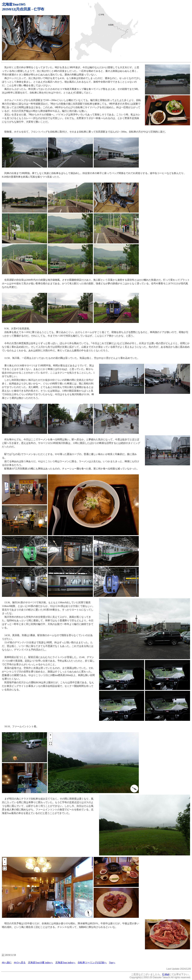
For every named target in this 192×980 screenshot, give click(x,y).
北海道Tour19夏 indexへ (40, 962)
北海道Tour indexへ (65, 962)
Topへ (112, 962)
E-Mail (166, 974)
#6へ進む (7, 962)
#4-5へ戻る (20, 962)
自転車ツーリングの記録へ (92, 962)
